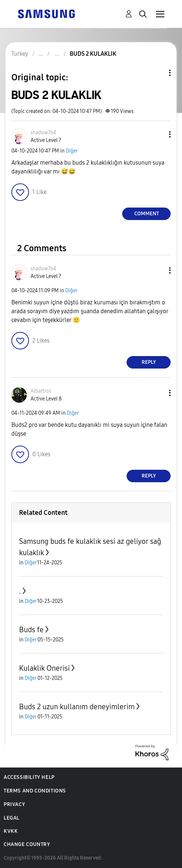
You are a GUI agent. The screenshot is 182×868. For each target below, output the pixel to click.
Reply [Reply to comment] (149, 362)
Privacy (14, 804)
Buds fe (31, 630)
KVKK (11, 831)
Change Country (27, 844)
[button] (158, 134)
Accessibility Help (29, 777)
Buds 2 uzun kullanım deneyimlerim (77, 707)
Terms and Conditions (35, 791)
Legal (12, 818)
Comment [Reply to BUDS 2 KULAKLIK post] (147, 214)
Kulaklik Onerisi (44, 668)
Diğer (72, 151)
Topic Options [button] (157, 73)
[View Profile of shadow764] (43, 133)
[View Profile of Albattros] (41, 391)
